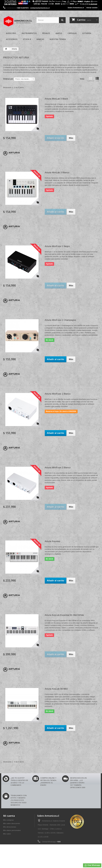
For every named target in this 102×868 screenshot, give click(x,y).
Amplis (59, 33)
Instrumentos (29, 33)
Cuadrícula (91, 79)
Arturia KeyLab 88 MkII (56, 689)
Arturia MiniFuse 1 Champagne (60, 320)
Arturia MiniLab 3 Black (56, 99)
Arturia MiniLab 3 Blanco (57, 173)
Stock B (27, 39)
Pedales (46, 33)
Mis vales (7, 834)
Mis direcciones (10, 827)
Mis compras (8, 820)
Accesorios (12, 39)
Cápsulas (72, 33)
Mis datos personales (12, 830)
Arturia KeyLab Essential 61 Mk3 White (64, 615)
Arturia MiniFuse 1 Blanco (58, 394)
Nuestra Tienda (58, 39)
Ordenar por (8, 79)
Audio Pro (11, 33)
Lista (97, 79)
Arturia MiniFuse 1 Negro (57, 246)
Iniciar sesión (92, 8)
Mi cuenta (9, 816)
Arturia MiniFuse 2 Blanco (58, 468)
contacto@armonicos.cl (56, 851)
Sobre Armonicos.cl (76, 8)
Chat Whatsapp (92, 865)
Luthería (87, 33)
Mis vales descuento (12, 823)
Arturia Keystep (52, 541)
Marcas (40, 39)
